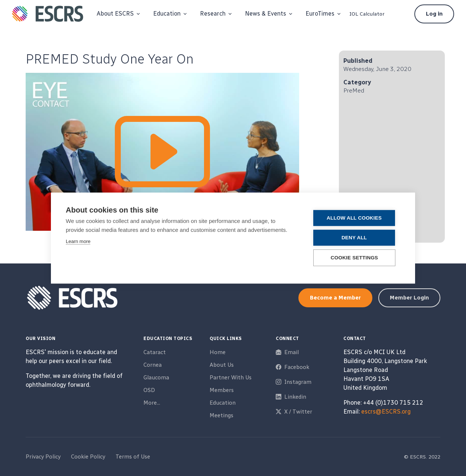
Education (223, 403)
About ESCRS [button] (115, 14)
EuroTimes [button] (320, 14)
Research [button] (213, 14)
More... (152, 403)
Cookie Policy (88, 457)
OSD (149, 390)
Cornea (153, 365)
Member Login (409, 298)
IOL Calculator (367, 14)
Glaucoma (156, 378)
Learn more (78, 241)
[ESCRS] (48, 14)
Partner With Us (231, 378)
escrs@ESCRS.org (386, 412)
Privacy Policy (43, 457)
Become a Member (335, 298)
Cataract (155, 352)
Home (218, 352)
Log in (434, 14)
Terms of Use (133, 457)
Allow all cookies (355, 218)
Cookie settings (356, 258)
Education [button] (167, 14)
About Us (222, 365)
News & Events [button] (266, 14)
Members (222, 390)
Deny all (355, 238)
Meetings (221, 415)
